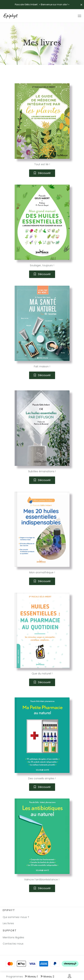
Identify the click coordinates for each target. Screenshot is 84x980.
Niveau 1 (31, 977)
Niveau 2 (47, 977)
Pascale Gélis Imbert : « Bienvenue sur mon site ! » (42, 4)
